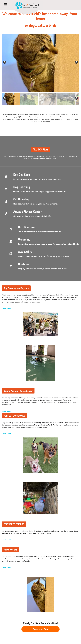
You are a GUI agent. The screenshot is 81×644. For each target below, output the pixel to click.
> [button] (76, 62)
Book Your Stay (41, 629)
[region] (40, 70)
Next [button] (76, 98)
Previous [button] (5, 98)
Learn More (6, 308)
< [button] (5, 62)
